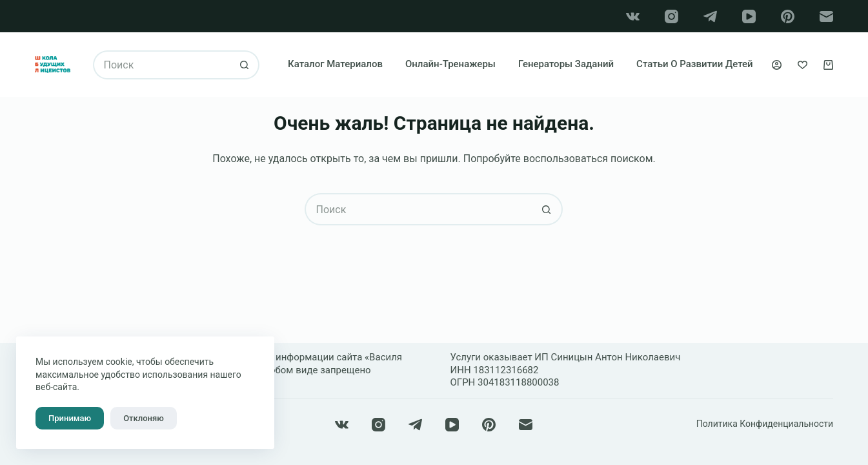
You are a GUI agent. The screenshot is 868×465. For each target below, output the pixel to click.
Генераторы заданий (566, 64)
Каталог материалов (335, 64)
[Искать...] (162, 65)
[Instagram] (671, 16)
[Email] (826, 16)
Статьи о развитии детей (695, 64)
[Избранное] (802, 65)
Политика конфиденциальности (765, 424)
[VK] (633, 16)
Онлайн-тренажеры (450, 64)
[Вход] (777, 65)
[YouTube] (749, 16)
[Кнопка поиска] (245, 65)
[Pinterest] (788, 16)
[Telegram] (710, 16)
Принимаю (70, 418)
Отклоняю (144, 418)
